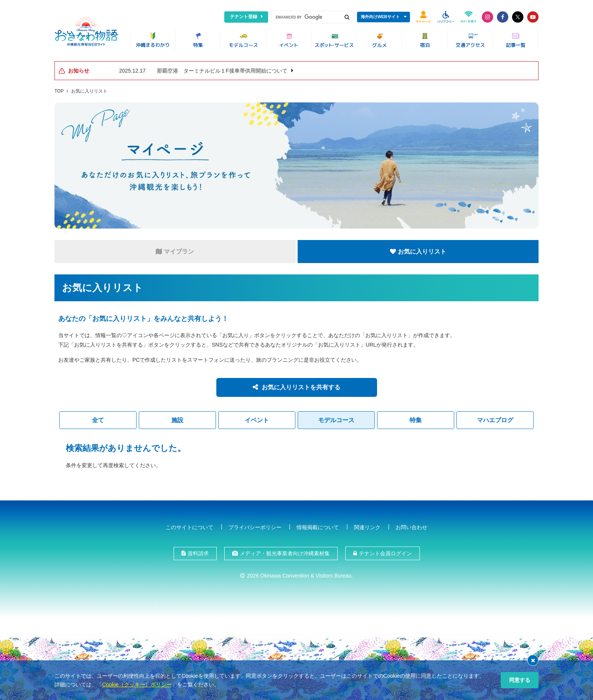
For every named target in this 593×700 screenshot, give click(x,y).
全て (98, 419)
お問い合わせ (411, 527)
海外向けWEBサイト (380, 17)
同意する (520, 680)
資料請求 (198, 553)
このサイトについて (189, 527)
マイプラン (175, 250)
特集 (416, 419)
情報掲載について (318, 527)
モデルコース (336, 419)
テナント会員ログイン (385, 553)
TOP (59, 90)
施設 (177, 419)
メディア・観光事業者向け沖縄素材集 (285, 553)
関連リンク (367, 527)
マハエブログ (495, 419)
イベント (257, 419)
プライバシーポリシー (255, 527)
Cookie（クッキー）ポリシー (137, 685)
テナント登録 (244, 17)
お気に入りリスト (89, 90)
